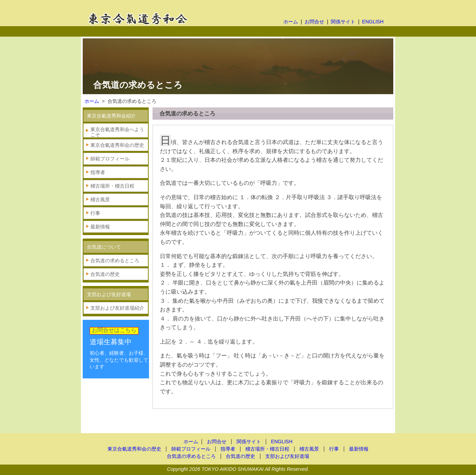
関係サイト (343, 22)
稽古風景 (100, 199)
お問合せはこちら (114, 330)
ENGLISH (373, 22)
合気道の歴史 (105, 274)
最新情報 (100, 227)
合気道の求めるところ (115, 261)
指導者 (98, 172)
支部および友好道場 (287, 456)
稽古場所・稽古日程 (112, 186)
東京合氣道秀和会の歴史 (117, 145)
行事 (95, 213)
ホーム (291, 22)
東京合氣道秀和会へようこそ (117, 132)
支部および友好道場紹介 (117, 308)
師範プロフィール (110, 159)
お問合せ (314, 22)
